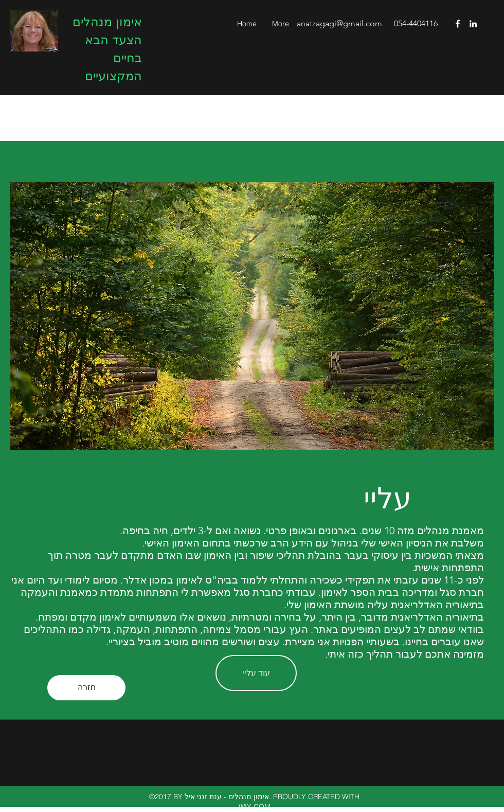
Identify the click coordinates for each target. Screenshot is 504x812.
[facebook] (458, 24)
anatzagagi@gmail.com (339, 23)
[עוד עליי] (256, 673)
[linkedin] (473, 24)
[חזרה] (86, 688)
